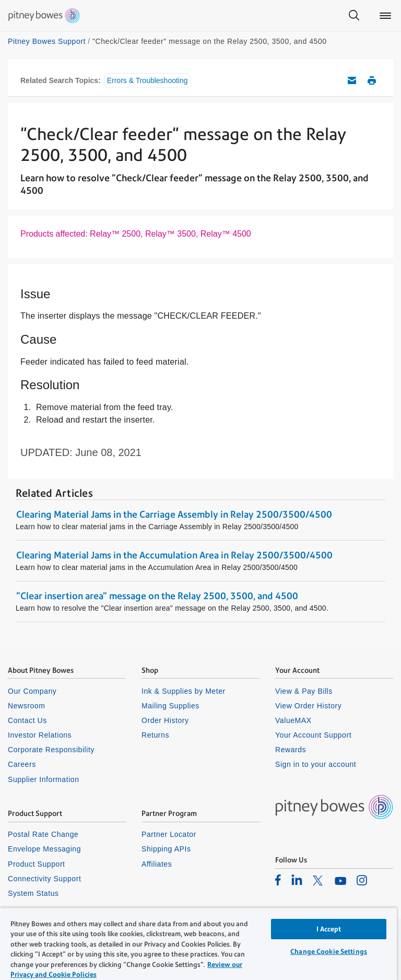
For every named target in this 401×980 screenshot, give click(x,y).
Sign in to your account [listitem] (316, 764)
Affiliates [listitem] (157, 864)
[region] (198, 944)
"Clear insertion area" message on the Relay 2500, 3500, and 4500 (157, 596)
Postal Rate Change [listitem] (43, 834)
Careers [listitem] (22, 764)
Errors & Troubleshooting (148, 80)
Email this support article (352, 80)
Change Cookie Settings (329, 952)
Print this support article (372, 80)
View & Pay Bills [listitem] (304, 691)
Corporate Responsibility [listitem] (51, 750)
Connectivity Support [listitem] (44, 879)
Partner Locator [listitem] (169, 834)
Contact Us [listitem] (27, 720)
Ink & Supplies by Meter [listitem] (184, 691)
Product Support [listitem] (37, 864)
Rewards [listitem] (291, 750)
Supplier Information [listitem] (44, 779)
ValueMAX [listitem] (293, 720)
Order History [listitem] (165, 720)
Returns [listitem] (155, 735)
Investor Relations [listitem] (40, 735)
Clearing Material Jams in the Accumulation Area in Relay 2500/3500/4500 (174, 555)
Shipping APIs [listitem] (166, 849)
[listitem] (278, 880)
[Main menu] (385, 16)
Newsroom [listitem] (26, 706)
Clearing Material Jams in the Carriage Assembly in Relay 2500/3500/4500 (174, 514)
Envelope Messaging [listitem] (44, 849)
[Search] (354, 16)
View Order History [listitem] (308, 706)
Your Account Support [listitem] (313, 735)
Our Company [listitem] (32, 691)
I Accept (329, 929)
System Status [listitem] (33, 893)
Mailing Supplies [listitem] (170, 706)
